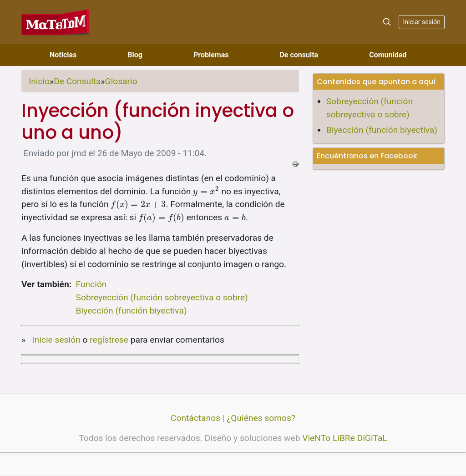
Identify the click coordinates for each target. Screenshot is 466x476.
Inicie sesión (56, 340)
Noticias (63, 55)
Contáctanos (195, 418)
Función (91, 284)
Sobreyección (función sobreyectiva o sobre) (162, 297)
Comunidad (388, 55)
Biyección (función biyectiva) (132, 311)
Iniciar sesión (422, 22)
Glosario (121, 81)
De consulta (299, 55)
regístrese (109, 340)
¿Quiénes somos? (261, 418)
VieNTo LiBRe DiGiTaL (345, 438)
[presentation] (206, 191)
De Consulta (77, 81)
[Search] (387, 22)
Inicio (39, 81)
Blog (135, 55)
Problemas (211, 55)
